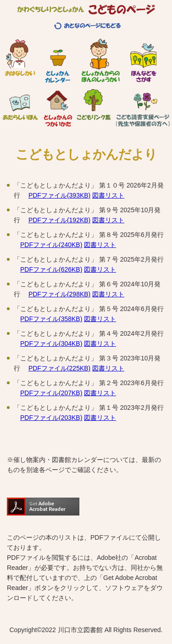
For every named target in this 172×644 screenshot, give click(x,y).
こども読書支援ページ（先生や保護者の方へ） (143, 105)
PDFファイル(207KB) (51, 393)
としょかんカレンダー (58, 61)
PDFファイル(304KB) (51, 343)
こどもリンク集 (94, 105)
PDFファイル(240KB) (51, 245)
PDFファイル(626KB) (51, 269)
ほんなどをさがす (143, 61)
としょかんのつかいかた (58, 105)
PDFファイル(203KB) (51, 418)
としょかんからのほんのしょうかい (101, 61)
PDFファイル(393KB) (59, 195)
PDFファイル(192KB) (59, 220)
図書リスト (108, 195)
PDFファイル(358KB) (51, 319)
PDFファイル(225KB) (59, 368)
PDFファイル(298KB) (59, 294)
